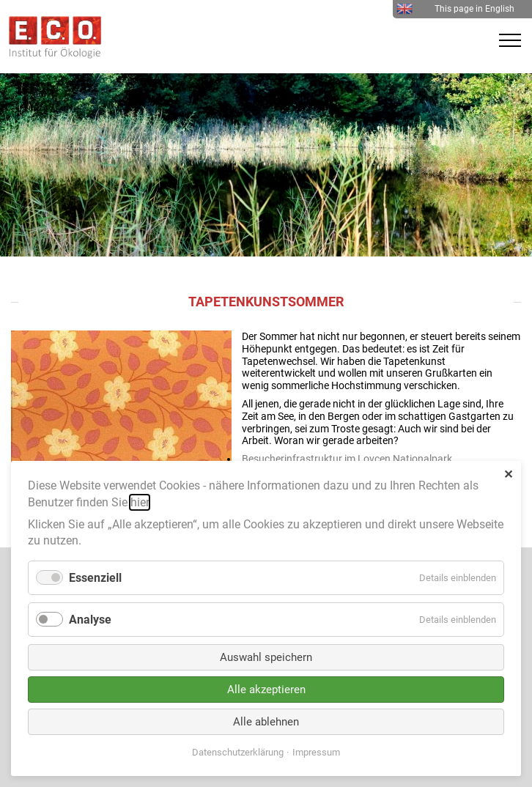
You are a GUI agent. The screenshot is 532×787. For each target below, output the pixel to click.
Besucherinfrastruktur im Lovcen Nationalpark (347, 459)
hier (140, 502)
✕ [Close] (508, 474)
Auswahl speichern (266, 657)
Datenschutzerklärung (238, 752)
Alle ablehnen (266, 722)
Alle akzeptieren (266, 690)
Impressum (316, 752)
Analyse (90, 620)
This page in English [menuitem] (455, 9)
